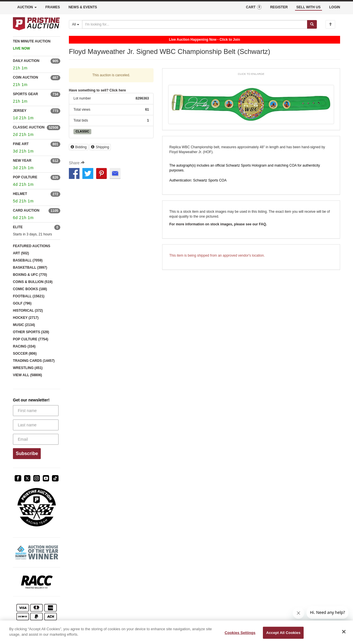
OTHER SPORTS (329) (31, 332)
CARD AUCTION (26, 210)
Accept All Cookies (283, 633)
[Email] (36, 439)
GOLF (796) (22, 303)
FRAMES (53, 7)
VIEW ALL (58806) (27, 375)
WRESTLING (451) (28, 368)
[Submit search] (312, 24)
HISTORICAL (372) (28, 311)
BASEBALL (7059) (28, 260)
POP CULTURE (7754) (31, 339)
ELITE (18, 227)
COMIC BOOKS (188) (30, 289)
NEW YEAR (22, 161)
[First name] (36, 411)
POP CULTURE (25, 177)
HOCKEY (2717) (26, 318)
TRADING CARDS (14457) (34, 361)
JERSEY (20, 111)
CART (254, 7)
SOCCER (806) (25, 354)
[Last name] (36, 425)
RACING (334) (24, 346)
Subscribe (27, 453)
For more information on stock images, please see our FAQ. (218, 224)
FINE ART (21, 144)
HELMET (20, 194)
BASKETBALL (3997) (30, 268)
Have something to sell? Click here (97, 90)
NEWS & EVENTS (83, 7)
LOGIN (335, 7)
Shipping (100, 147)
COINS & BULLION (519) (33, 282)
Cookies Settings (240, 633)
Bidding (79, 147)
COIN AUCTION (26, 77)
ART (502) (21, 253)
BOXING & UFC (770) (30, 275)
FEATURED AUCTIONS (32, 246)
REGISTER (279, 7)
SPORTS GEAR (25, 94)
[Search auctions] (195, 24)
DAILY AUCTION (26, 61)
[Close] (344, 632)
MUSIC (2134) (24, 325)
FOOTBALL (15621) (29, 296)
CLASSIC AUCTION (29, 127)
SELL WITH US (309, 7)
